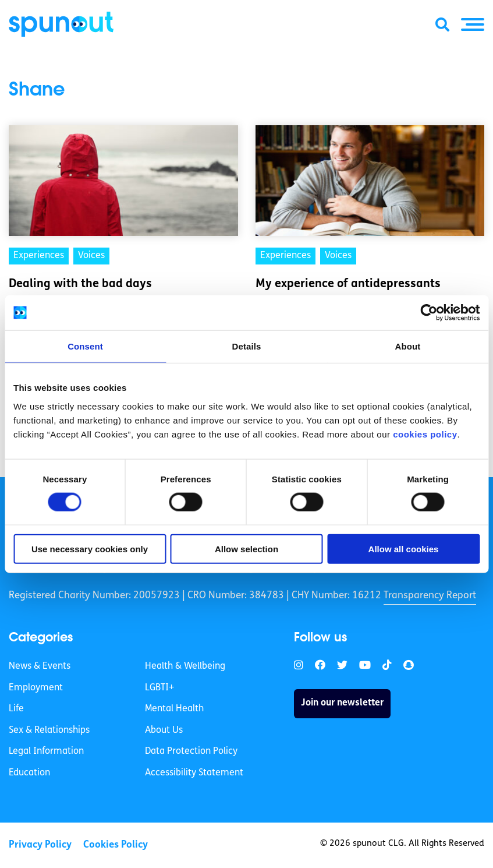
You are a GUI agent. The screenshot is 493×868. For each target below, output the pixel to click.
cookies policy (425, 434)
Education (29, 773)
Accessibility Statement (194, 773)
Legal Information (46, 751)
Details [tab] (247, 346)
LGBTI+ (159, 688)
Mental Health (174, 709)
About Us (164, 731)
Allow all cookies (404, 548)
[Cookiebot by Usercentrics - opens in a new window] (429, 313)
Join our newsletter (342, 703)
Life (16, 709)
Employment (36, 688)
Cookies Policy (116, 845)
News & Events (40, 666)
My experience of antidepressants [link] (348, 284)
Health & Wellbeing (185, 666)
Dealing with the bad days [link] (80, 284)
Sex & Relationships (49, 731)
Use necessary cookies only (90, 548)
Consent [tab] (85, 346)
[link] (299, 666)
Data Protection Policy (191, 751)
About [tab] (408, 346)
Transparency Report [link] (430, 596)
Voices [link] (91, 256)
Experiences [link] (39, 256)
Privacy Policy (40, 845)
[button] (473, 24)
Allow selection (246, 548)
